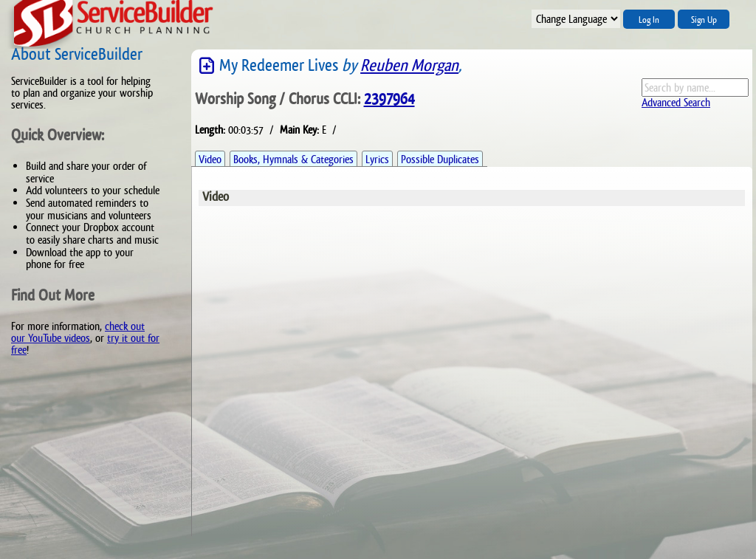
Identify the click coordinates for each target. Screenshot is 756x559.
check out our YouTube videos (78, 332)
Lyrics (377, 159)
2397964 (389, 99)
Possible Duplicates (440, 159)
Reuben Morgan (409, 65)
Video (210, 159)
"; (576, 19)
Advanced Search (676, 102)
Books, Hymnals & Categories (293, 159)
